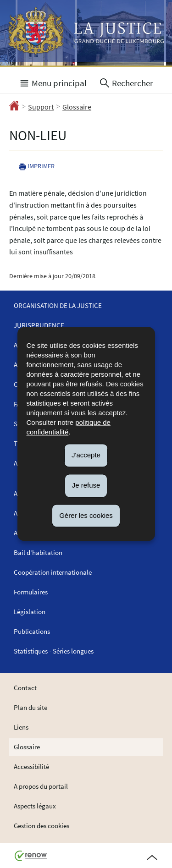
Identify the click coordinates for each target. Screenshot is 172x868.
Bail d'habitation (38, 552)
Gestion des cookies (42, 826)
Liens (21, 727)
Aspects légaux (35, 806)
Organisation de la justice (58, 305)
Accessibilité (31, 766)
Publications (32, 631)
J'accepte (86, 455)
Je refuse (86, 485)
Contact (25, 688)
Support (41, 107)
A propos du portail (41, 786)
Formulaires (31, 592)
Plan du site (31, 707)
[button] (53, 82)
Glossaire (77, 107)
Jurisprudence (39, 325)
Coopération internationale (53, 572)
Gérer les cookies (86, 515)
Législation (30, 612)
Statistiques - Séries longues (54, 651)
